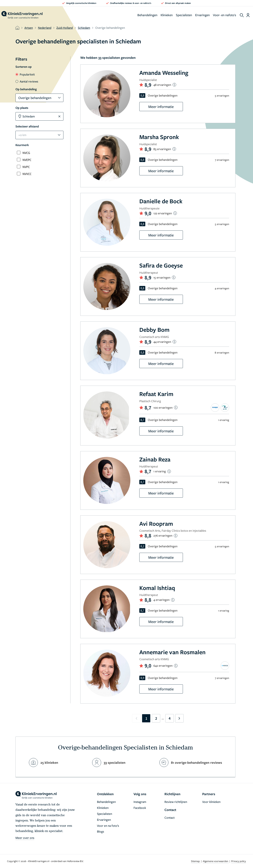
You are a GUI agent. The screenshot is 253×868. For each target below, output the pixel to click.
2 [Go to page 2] (156, 718)
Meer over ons (25, 838)
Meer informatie (161, 107)
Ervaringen (202, 15)
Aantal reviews (27, 81)
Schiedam (84, 28)
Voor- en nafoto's (225, 15)
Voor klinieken (211, 802)
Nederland (45, 28)
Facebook (140, 808)
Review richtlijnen (176, 802)
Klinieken (167, 15)
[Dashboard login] (248, 15)
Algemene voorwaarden (216, 861)
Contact (170, 818)
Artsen (29, 28)
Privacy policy (239, 861)
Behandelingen (147, 15)
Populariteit (25, 74)
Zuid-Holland (65, 28)
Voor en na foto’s (108, 826)
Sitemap (196, 861)
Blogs (100, 831)
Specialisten (184, 15)
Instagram (140, 802)
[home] (22, 15)
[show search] (242, 15)
